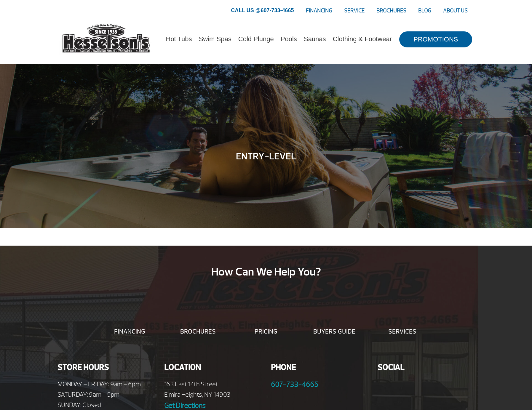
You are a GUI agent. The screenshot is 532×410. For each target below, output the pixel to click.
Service (354, 11)
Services (402, 332)
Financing (319, 11)
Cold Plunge (256, 39)
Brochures (391, 11)
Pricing (266, 332)
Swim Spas (215, 39)
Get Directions (185, 406)
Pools (289, 39)
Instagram (433, 386)
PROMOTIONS (436, 39)
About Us (455, 11)
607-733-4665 (295, 385)
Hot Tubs (179, 39)
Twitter (417, 386)
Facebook (384, 386)
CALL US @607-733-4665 (262, 10)
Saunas (315, 39)
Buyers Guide (334, 332)
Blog (425, 11)
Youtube (401, 386)
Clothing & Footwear (362, 39)
